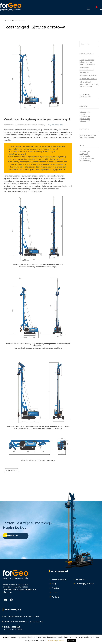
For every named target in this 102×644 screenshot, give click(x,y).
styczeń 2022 (85, 117)
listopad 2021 (85, 121)
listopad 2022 (85, 112)
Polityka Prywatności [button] (56, 640)
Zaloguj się (84, 154)
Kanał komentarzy (87, 158)
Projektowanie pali (88, 135)
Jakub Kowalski (25, 125)
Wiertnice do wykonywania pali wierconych (38, 119)
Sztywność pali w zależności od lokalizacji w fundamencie (89, 84)
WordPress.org (85, 161)
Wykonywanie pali (56, 125)
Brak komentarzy (39, 125)
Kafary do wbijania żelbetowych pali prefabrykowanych (87, 62)
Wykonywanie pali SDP (88, 79)
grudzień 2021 (85, 119)
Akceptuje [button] (71, 641)
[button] (95, 9)
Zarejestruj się (85, 152)
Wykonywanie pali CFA (88, 75)
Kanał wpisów (85, 156)
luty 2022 (83, 114)
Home (7, 21)
